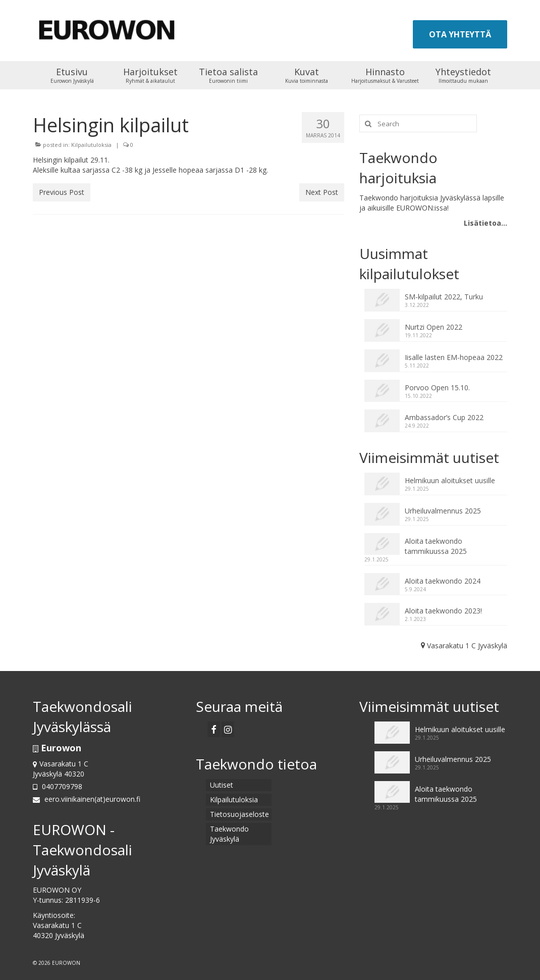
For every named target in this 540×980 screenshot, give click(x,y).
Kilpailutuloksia (91, 145)
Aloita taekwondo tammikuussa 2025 (436, 546)
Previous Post (62, 192)
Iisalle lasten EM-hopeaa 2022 (454, 357)
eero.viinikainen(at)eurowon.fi (87, 799)
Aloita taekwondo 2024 (443, 581)
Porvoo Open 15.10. (437, 388)
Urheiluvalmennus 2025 (443, 511)
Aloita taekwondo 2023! (443, 611)
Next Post (322, 192)
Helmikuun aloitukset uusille (450, 480)
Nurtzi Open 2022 (434, 327)
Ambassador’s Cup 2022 (444, 417)
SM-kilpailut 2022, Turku (444, 297)
